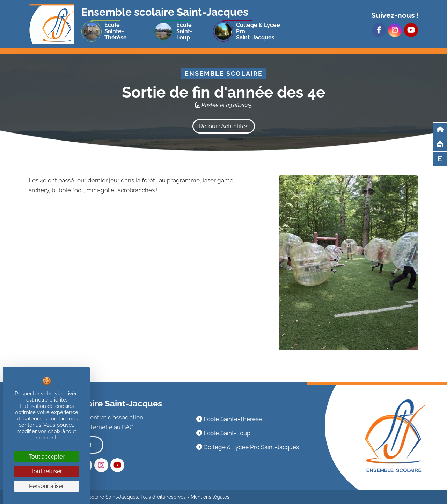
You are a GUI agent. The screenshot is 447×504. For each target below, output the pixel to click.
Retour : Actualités (224, 126)
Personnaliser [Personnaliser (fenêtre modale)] (46, 486)
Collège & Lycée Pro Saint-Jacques (248, 447)
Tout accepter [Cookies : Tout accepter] (47, 457)
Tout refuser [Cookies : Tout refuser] (46, 471)
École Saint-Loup (223, 433)
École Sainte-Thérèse (229, 419)
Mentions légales (210, 497)
